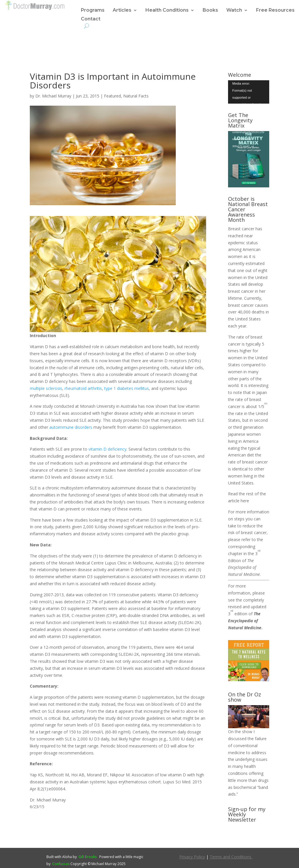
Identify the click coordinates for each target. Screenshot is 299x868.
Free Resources (275, 11)
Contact (91, 19)
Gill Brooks (88, 857)
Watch (234, 11)
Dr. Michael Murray (53, 96)
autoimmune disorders (71, 427)
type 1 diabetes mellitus (127, 388)
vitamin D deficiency (107, 449)
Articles (122, 11)
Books (210, 11)
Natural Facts (136, 96)
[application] (249, 92)
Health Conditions (167, 11)
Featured (112, 96)
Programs (93, 11)
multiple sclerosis (46, 388)
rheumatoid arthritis (83, 388)
